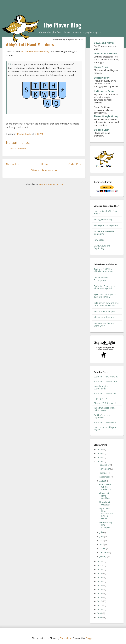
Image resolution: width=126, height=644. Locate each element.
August (103, 481)
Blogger (90, 638)
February (104, 552)
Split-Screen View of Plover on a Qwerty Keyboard (107, 304)
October (104, 473)
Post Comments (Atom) (51, 184)
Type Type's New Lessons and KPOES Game (106, 514)
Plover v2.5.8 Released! (105, 403)
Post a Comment (18, 148)
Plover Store (101, 67)
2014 (100, 593)
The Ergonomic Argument (106, 225)
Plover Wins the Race (104, 317)
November (105, 469)
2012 (100, 601)
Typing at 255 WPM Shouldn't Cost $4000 (104, 270)
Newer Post (13, 164)
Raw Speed (99, 240)
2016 (100, 585)
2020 (100, 569)
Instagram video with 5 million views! (105, 409)
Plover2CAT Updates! (105, 503)
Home (45, 164)
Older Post (75, 164)
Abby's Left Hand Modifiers (105, 496)
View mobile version (44, 170)
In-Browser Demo (104, 91)
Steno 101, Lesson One (105, 422)
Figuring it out (100, 398)
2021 (100, 565)
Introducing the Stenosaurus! (101, 387)
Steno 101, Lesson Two (105, 393)
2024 (100, 457)
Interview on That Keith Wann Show (105, 324)
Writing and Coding (103, 219)
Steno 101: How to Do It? (106, 377)
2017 (100, 581)
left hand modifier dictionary (35, 51)
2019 (100, 573)
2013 (100, 597)
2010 (100, 609)
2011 (100, 605)
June (102, 536)
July (101, 532)
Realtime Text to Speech (106, 311)
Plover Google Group (106, 116)
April (102, 544)
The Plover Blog (62, 25)
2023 (100, 461)
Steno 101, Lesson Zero (105, 381)
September (105, 477)
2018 (100, 577)
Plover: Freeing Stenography (101, 279)
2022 (100, 561)
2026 (100, 449)
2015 (100, 589)
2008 (100, 617)
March (103, 548)
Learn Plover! (102, 78)
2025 (100, 453)
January (103, 556)
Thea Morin (66, 638)
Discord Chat (102, 130)
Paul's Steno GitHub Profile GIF (105, 487)
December (105, 465)
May (102, 540)
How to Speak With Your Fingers (105, 212)
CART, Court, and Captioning (102, 247)
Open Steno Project (106, 54)
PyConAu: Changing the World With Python (105, 287)
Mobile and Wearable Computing (104, 233)
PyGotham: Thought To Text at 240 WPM (105, 296)
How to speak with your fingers (105, 428)
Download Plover (104, 43)
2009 (100, 613)
